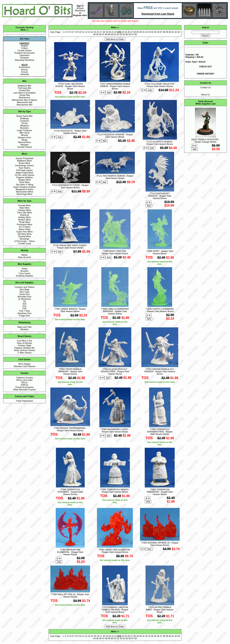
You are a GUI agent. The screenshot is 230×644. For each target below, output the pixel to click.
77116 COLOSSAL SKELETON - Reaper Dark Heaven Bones (160, 85)
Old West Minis (24, 234)
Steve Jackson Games (24, 350)
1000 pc (25, 385)
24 (123, 32)
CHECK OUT (206, 67)
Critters (24, 48)
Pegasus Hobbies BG (25, 348)
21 (113, 32)
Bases (25, 255)
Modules (24, 329)
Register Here (80, 15)
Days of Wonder (24, 343)
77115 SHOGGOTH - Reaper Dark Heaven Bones (70, 132)
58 (136, 34)
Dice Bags (24, 289)
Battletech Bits (25, 86)
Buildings (24, 118)
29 (138, 32)
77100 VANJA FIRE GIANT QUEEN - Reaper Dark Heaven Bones (70, 247)
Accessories (24, 67)
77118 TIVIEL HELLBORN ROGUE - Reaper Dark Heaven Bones (70, 86)
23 (119, 32)
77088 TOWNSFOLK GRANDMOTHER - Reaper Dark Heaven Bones (160, 432)
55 (127, 34)
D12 (25, 306)
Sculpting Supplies (25, 276)
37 (161, 32)
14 (92, 32)
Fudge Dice (24, 316)
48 (106, 34)
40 (170, 32)
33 (149, 32)
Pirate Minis (25, 222)
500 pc (25, 382)
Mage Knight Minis (25, 173)
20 (110, 32)
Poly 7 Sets (25, 311)
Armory (24, 70)
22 (116, 32)
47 (103, 34)
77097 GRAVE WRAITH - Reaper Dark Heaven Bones (70, 310)
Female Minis (24, 205)
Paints (25, 269)
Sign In (80, 6)
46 (100, 34)
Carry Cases (24, 273)
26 (129, 32)
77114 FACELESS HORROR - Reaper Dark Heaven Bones (115, 136)
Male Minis (24, 208)
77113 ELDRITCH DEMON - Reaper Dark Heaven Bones (160, 143)
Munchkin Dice (25, 297)
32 (146, 32)
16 (98, 32)
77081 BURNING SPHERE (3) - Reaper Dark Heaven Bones (160, 544)
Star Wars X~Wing (25, 185)
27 (132, 32)
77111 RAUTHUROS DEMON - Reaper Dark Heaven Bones (115, 177)
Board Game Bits (24, 116)
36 (158, 32)
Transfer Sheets (24, 147)
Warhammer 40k (24, 102)
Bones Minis (25, 163)
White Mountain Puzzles (24, 390)
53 (121, 34)
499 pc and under (24, 380)
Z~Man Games (24, 353)
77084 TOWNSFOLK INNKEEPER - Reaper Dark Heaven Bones (160, 492)
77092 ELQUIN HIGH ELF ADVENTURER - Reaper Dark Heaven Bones (115, 371)
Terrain (24, 123)
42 (176, 32)
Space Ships (25, 229)
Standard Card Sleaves (25, 366)
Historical (25, 215)
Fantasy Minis (25, 210)
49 (109, 34)
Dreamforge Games (25, 165)
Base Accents (24, 257)
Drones (24, 72)
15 (95, 32)
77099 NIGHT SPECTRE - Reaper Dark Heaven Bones (115, 252)
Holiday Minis (24, 217)
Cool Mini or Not (24, 341)
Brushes (24, 271)
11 (83, 32)
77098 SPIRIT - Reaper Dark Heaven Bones (160, 252)
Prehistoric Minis (25, 224)
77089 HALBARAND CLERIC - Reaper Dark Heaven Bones (115, 430)
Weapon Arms (24, 137)
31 (143, 32)
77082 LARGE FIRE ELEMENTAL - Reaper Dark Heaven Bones (115, 551)
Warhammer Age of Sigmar (25, 100)
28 (135, 32)
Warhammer (24, 98)
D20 (25, 308)
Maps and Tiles (25, 327)
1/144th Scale (24, 244)
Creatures (24, 121)
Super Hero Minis (24, 232)
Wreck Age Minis (24, 194)
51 (115, 34)
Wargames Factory (25, 189)
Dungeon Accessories (24, 53)
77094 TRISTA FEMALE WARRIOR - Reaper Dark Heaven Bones (70, 371)
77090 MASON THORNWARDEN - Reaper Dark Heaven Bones (70, 429)
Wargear (24, 145)
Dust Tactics (24, 168)
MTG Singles (25, 364)
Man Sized (24, 133)
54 (124, 34)
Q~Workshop (24, 299)
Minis (23, 30)
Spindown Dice (24, 313)
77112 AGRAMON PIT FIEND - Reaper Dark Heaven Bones (70, 186)
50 (112, 34)
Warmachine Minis (24, 192)
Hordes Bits (24, 90)
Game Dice (24, 294)
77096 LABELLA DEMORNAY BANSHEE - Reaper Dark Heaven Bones (115, 311)
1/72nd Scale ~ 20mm (25, 241)
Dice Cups (24, 292)
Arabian (24, 46)
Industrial (24, 74)
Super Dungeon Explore (25, 187)
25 (126, 32)
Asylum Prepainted (24, 158)
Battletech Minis (24, 161)
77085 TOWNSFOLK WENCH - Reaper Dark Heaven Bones (115, 491)
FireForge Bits (24, 88)
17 (101, 32)
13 (89, 32)
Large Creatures (24, 130)
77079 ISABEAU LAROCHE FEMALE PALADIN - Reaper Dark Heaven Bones (115, 610)
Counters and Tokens (24, 287)
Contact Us (206, 87)
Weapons (24, 126)
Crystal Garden (25, 50)
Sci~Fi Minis (25, 227)
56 (130, 34)
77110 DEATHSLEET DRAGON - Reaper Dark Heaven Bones (160, 196)
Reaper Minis (24, 180)
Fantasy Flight (24, 345)
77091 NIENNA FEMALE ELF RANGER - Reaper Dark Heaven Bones (160, 371)
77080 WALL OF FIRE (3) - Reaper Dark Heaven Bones (70, 596)
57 (133, 34)
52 (118, 34)
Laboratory (24, 55)
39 (167, 32)
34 (152, 32)
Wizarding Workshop (25, 60)
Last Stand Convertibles (24, 93)
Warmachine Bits (25, 105)
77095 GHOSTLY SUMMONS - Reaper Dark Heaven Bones (160, 310)
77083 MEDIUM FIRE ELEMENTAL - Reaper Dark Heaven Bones (70, 552)
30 (140, 32)
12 (86, 32)
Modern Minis (25, 220)
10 (80, 32)
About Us (205, 95)
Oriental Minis (24, 236)
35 (155, 32)
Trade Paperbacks (24, 401)
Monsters (25, 128)
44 (94, 34)
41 (173, 32)
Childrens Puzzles (24, 378)
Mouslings (25, 239)
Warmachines (24, 142)
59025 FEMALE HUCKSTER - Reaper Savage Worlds (206, 141)
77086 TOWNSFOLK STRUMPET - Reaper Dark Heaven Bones (70, 492)
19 (107, 32)
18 (104, 32)
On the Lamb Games (24, 175)
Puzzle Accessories (25, 387)
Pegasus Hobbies (25, 177)
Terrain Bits (24, 95)
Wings (25, 140)
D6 (25, 301)
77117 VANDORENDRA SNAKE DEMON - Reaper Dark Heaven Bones (115, 86)
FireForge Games (25, 170)
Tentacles (24, 58)
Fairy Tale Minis (25, 213)
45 (97, 34)
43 (179, 32)
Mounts (24, 135)
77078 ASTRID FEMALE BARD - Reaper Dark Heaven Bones (160, 610)
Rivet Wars (25, 182)
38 (164, 32)
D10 (25, 304)
